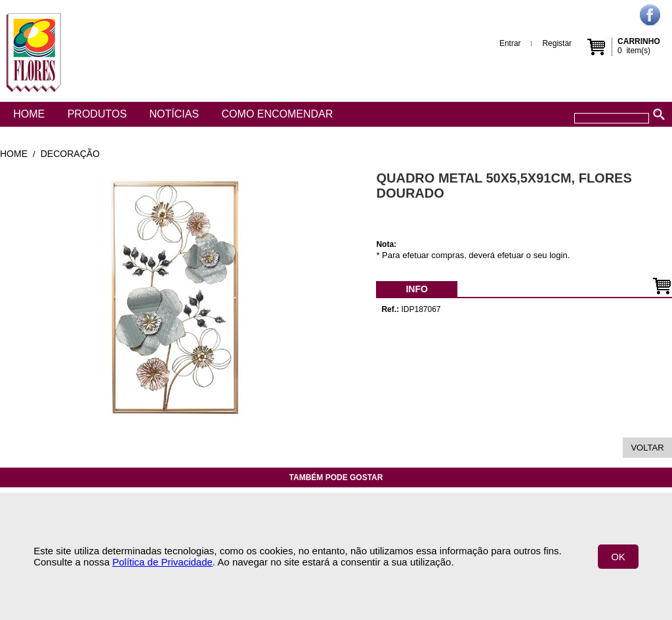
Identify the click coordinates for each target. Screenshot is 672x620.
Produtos (97, 114)
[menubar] (416, 289)
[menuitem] (416, 289)
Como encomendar (278, 114)
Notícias (175, 114)
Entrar (510, 43)
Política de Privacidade (162, 562)
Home (29, 114)
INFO (416, 289)
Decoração (70, 154)
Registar (557, 43)
